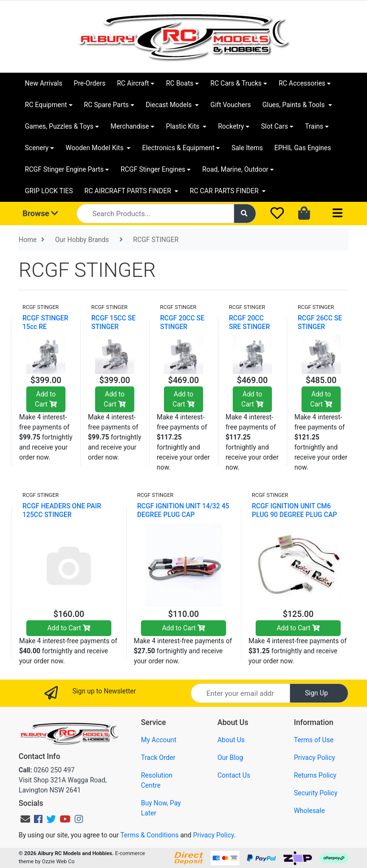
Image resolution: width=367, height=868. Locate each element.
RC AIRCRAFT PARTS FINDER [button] (129, 191)
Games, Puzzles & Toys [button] (59, 126)
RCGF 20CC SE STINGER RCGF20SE (182, 327)
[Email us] (25, 819)
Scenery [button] (37, 148)
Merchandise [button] (130, 126)
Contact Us (234, 775)
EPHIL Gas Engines (303, 148)
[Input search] (155, 214)
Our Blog (230, 758)
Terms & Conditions (150, 835)
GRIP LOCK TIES (49, 191)
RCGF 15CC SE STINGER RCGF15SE (113, 327)
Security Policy (316, 793)
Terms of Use (314, 740)
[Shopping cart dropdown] (305, 214)
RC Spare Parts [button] (107, 105)
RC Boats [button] (179, 83)
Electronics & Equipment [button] (178, 148)
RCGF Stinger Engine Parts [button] (64, 169)
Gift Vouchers (231, 105)
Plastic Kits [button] (183, 126)
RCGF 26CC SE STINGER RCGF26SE (320, 327)
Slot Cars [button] (274, 126)
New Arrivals (43, 83)
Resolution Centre (157, 780)
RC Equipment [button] (46, 105)
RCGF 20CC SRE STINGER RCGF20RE (249, 327)
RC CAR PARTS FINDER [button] (225, 191)
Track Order (158, 758)
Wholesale (309, 811)
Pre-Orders (89, 83)
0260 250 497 (47, 770)
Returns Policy (315, 775)
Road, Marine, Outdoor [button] (235, 169)
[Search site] (245, 214)
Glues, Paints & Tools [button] (294, 105)
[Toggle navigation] (337, 214)
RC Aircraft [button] (133, 83)
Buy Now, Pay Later (161, 808)
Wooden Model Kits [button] (95, 148)
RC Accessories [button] (302, 83)
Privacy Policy (314, 758)
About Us (231, 740)
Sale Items (247, 148)
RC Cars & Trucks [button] (236, 83)
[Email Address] (240, 693)
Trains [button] (314, 126)
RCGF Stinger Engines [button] (153, 169)
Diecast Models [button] (170, 105)
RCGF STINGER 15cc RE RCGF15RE (45, 327)
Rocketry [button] (231, 126)
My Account (159, 740)
